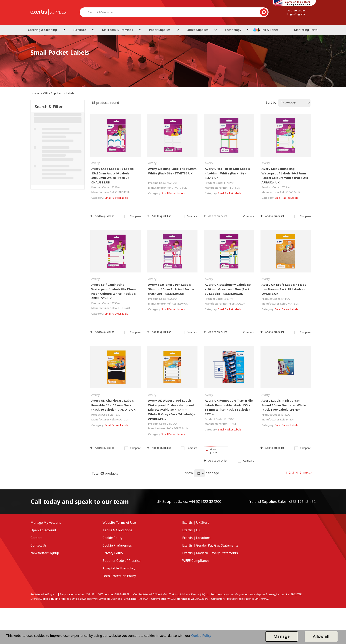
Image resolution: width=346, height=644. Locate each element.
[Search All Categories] (174, 12)
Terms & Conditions (117, 530)
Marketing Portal (306, 30)
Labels (70, 93)
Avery (96, 163)
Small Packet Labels (116, 198)
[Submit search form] (264, 12)
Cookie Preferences (117, 545)
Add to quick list (102, 216)
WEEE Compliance (196, 561)
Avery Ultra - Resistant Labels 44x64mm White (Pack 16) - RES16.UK (227, 173)
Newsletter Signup (45, 553)
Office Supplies (198, 30)
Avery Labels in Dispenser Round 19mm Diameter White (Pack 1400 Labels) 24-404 (284, 405)
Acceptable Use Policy (119, 568)
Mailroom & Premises (118, 30)
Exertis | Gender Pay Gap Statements (210, 545)
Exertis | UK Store (196, 522)
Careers (36, 538)
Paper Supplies (160, 30)
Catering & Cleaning (42, 30)
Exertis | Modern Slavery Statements (210, 553)
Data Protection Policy (119, 576)
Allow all (321, 636)
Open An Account (43, 530)
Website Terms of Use (119, 522)
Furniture (79, 30)
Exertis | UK (191, 530)
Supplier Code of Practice (122, 561)
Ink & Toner (270, 30)
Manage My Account (46, 522)
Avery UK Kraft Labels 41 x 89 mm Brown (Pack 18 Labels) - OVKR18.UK (284, 289)
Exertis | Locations (196, 538)
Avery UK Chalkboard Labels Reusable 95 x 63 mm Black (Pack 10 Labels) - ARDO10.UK (113, 405)
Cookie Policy (112, 538)
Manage (282, 636)
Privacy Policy (113, 553)
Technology (233, 30)
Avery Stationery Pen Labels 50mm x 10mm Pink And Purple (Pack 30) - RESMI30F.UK (171, 289)
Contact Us (39, 545)
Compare (133, 216)
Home (35, 93)
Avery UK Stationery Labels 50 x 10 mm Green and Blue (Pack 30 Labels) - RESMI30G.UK (228, 289)
